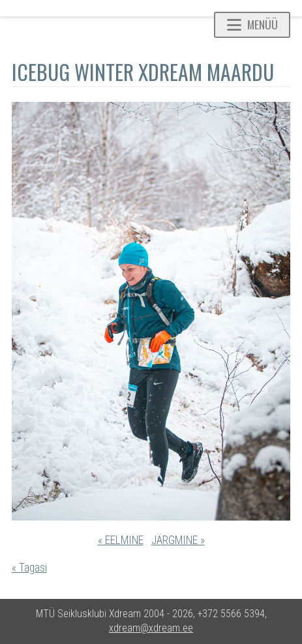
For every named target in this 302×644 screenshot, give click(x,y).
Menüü (252, 24)
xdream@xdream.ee (151, 628)
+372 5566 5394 (231, 614)
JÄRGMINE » (178, 540)
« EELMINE (121, 540)
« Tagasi (29, 568)
